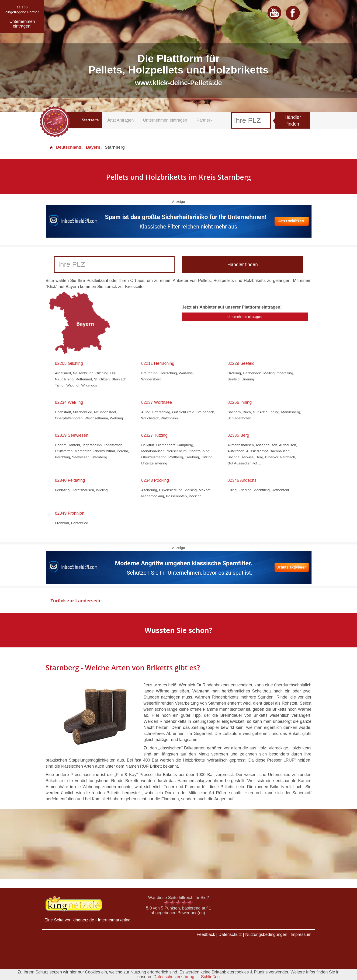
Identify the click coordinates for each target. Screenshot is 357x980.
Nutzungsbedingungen (266, 934)
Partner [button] (205, 120)
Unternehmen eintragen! (245, 317)
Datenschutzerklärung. (174, 977)
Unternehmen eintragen (165, 120)
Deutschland (65, 147)
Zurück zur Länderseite (76, 601)
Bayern (93, 147)
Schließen (210, 977)
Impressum (301, 934)
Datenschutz (230, 934)
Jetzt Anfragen (120, 120)
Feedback (206, 934)
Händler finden (293, 121)
